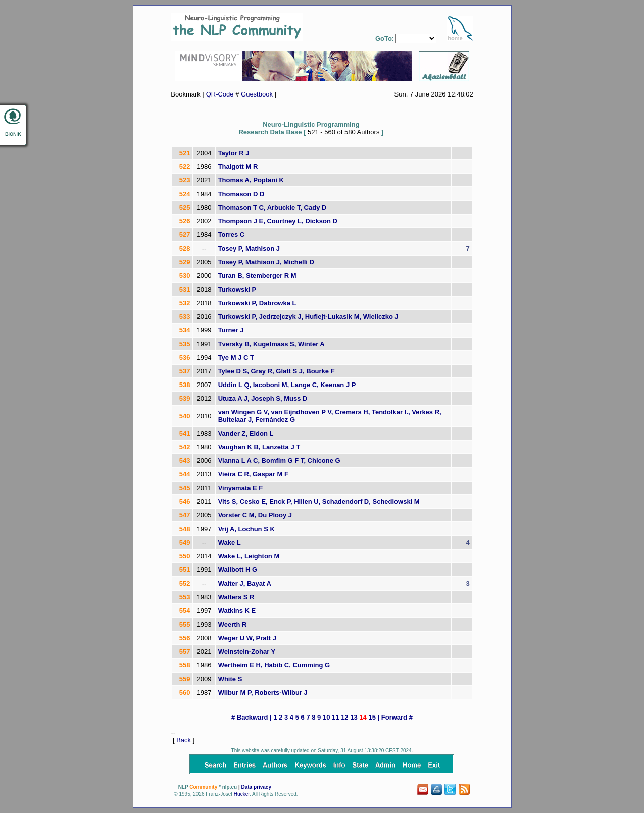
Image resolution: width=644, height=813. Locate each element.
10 (326, 717)
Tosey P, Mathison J (249, 248)
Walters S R (236, 597)
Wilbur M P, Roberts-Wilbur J (263, 692)
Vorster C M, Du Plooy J (255, 515)
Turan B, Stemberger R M (257, 276)
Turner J (231, 330)
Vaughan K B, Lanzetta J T (259, 447)
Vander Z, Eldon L (246, 433)
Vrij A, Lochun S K (246, 529)
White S (230, 679)
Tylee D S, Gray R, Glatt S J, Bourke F (277, 371)
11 (335, 717)
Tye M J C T (236, 357)
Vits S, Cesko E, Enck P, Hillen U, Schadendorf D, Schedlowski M (319, 501)
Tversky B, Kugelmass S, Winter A (271, 344)
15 (372, 717)
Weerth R (233, 624)
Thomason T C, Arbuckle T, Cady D (273, 207)
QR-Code (220, 94)
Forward (394, 717)
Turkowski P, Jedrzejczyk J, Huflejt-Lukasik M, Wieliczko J (308, 317)
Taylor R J (234, 153)
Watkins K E (237, 611)
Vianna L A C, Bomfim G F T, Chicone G (279, 461)
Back (184, 740)
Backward (252, 717)
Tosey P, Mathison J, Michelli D (266, 262)
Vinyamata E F (241, 488)
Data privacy (256, 787)
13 (354, 717)
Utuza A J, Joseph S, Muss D (263, 398)
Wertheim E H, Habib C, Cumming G (274, 665)
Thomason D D (241, 194)
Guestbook (257, 94)
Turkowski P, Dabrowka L (257, 303)
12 (344, 717)
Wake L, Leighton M (249, 556)
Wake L (230, 542)
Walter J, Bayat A (245, 583)
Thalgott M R (238, 166)
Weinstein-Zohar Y (247, 652)
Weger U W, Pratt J (247, 638)
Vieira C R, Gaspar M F (253, 474)
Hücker (242, 794)
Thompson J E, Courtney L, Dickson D (278, 221)
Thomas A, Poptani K (251, 180)
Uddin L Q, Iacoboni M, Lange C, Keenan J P (287, 385)
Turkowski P (237, 289)
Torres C (232, 235)
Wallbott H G (238, 570)
